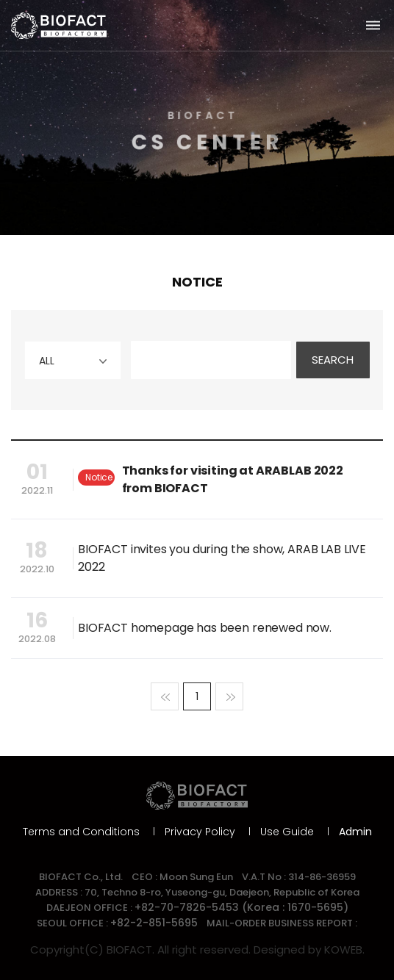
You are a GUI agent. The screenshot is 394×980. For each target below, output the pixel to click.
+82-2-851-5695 (154, 923)
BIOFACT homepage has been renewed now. (205, 628)
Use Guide (287, 832)
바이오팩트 (59, 26)
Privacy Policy (200, 832)
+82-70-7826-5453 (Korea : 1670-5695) (241, 907)
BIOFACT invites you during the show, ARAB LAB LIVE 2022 (222, 558)
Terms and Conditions (81, 832)
